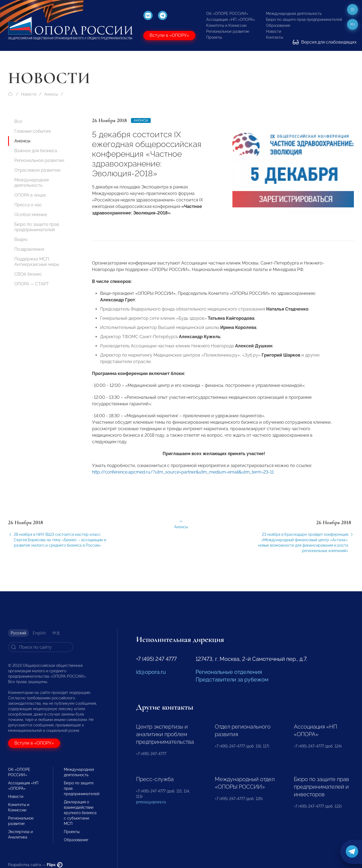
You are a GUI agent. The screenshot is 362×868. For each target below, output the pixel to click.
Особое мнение (31, 215)
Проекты (214, 37)
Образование (278, 25)
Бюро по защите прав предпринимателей (304, 19)
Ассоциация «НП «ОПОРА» (231, 19)
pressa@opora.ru (151, 802)
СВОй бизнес (28, 274)
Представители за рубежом (232, 680)
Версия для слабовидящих (325, 42)
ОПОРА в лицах (30, 195)
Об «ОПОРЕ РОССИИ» (227, 14)
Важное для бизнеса (36, 151)
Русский (18, 633)
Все (18, 121)
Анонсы (51, 94)
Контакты (274, 37)
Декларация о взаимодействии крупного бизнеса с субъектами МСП (80, 813)
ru (353, 24)
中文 (56, 633)
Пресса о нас (28, 205)
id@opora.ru (151, 672)
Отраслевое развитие (37, 170)
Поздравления (29, 249)
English (39, 633)
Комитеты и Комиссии (226, 25)
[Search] (41, 647)
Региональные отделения (229, 672)
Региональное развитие (228, 31)
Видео (21, 239)
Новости (274, 31)
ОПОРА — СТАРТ (32, 284)
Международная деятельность (294, 14)
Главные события (32, 131)
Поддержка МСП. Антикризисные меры (37, 262)
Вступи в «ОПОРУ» (169, 35)
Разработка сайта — (35, 865)
